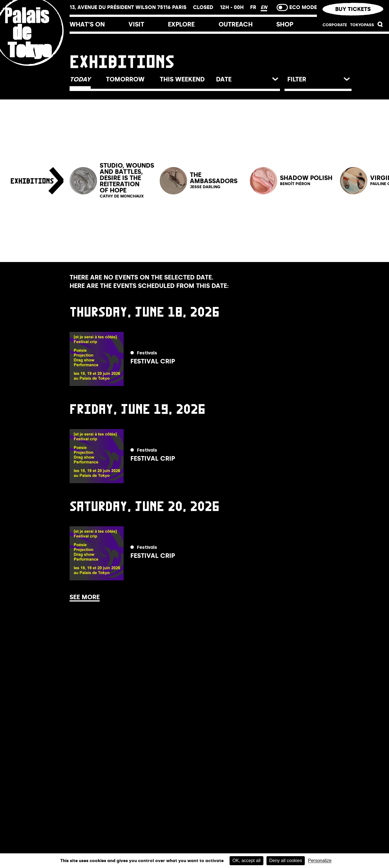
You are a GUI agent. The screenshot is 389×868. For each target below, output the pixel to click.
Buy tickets (353, 9)
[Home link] (35, 68)
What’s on (87, 24)
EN (264, 7)
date (224, 79)
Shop (285, 24)
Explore (181, 24)
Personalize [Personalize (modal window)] (320, 861)
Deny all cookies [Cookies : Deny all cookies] (286, 861)
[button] (380, 26)
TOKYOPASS (362, 25)
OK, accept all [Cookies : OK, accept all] (246, 861)
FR (254, 7)
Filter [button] (297, 79)
